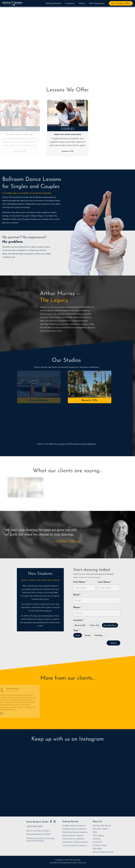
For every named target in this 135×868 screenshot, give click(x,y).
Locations (70, 3)
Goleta (29, 841)
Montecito (40, 841)
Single (78, 635)
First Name (80, 582)
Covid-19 (97, 842)
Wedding (99, 635)
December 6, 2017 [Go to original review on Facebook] (12, 691)
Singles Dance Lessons (74, 826)
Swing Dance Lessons (73, 839)
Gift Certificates (97, 4)
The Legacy (99, 835)
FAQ (95, 832)
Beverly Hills (80, 625)
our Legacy (60, 444)
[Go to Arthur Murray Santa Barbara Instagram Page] (55, 822)
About (82, 3)
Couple (88, 635)
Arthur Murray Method (85, 444)
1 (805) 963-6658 (34, 826)
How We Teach (100, 829)
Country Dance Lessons (74, 845)
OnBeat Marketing (78, 863)
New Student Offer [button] (121, 4)
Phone (77, 608)
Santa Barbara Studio (37, 822)
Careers (97, 839)
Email (77, 595)
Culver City (94, 625)
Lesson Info (19, 151)
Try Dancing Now (21, 58)
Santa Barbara (38, 400)
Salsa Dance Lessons (73, 835)
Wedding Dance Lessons (75, 832)
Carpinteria (50, 838)
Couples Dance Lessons (74, 829)
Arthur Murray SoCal (103, 852)
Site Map (97, 849)
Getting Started (53, 3)
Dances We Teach (102, 826)
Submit (113, 643)
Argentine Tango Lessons (75, 842)
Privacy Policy (100, 845)
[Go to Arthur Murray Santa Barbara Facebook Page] (51, 822)
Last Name (104, 582)
